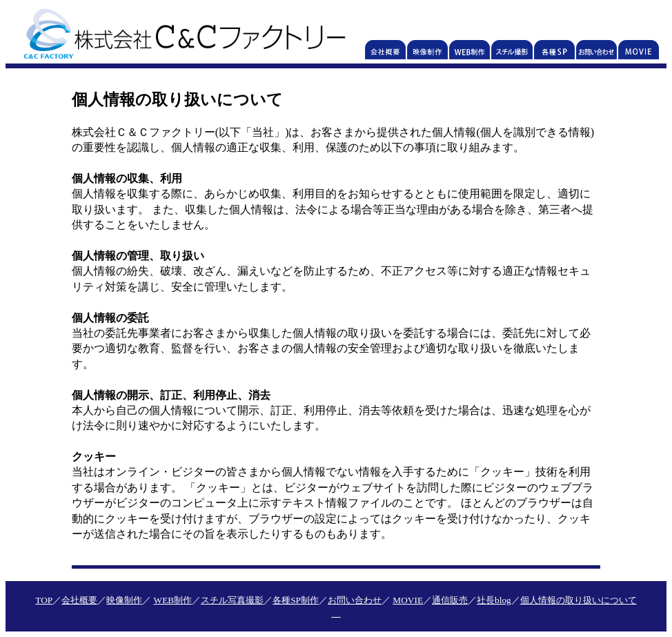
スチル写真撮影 (232, 600)
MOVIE (408, 600)
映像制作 (124, 600)
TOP (44, 600)
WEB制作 (173, 600)
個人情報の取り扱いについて (579, 600)
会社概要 (79, 600)
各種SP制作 (296, 600)
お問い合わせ (355, 600)
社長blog (494, 600)
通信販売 (450, 600)
